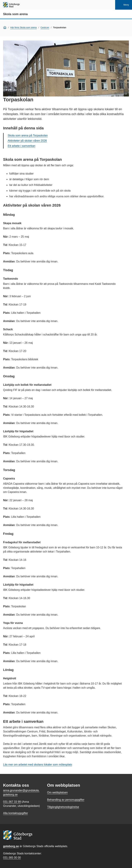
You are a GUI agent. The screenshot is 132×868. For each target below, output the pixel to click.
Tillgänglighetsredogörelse (63, 807)
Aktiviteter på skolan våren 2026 (27, 141)
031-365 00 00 (12, 858)
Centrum (45, 27)
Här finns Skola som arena (23, 27)
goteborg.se (11, 846)
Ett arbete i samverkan (21, 146)
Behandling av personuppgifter (66, 800)
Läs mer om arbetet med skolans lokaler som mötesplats (38, 765)
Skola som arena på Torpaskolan (28, 136)
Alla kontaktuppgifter (16, 813)
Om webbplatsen (57, 792)
